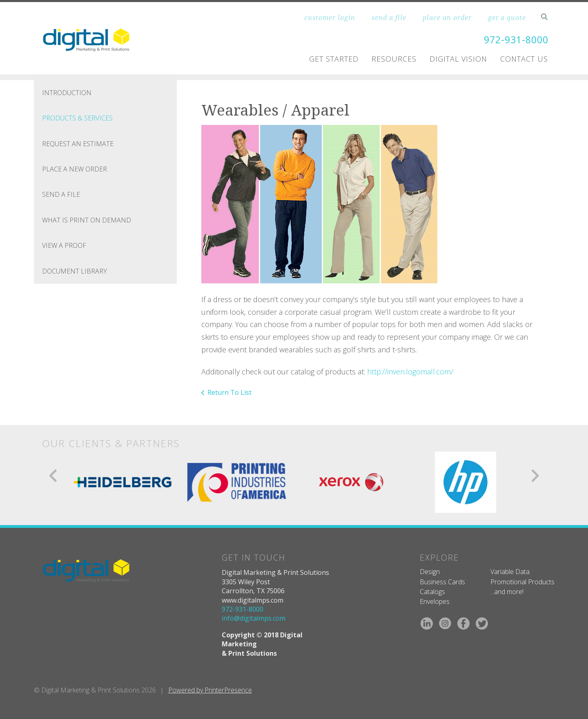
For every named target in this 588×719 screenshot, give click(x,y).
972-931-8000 (514, 39)
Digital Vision (458, 59)
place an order (447, 18)
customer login (330, 18)
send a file (389, 18)
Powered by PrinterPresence (210, 690)
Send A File (61, 194)
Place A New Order (75, 169)
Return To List (229, 392)
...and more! (507, 592)
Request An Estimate (78, 144)
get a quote (507, 18)
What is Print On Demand (87, 220)
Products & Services (77, 118)
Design (430, 572)
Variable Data (510, 572)
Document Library (75, 271)
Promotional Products (522, 582)
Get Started (334, 59)
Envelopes (435, 601)
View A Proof (64, 245)
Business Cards (442, 582)
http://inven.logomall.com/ (410, 372)
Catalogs (432, 592)
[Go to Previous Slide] (54, 476)
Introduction (67, 93)
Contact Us (524, 59)
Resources (394, 59)
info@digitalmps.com (254, 618)
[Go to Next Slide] (535, 476)
